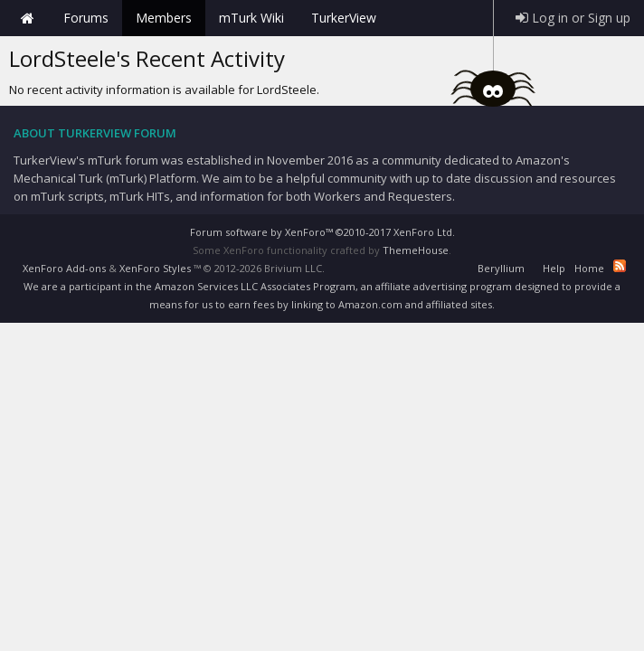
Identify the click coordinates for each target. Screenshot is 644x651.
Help (554, 268)
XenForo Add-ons (64, 268)
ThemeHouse (416, 250)
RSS (620, 266)
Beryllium (501, 268)
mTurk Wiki (251, 18)
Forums (86, 18)
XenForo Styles (155, 268)
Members (164, 18)
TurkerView (344, 18)
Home (27, 18)
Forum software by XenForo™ (322, 232)
